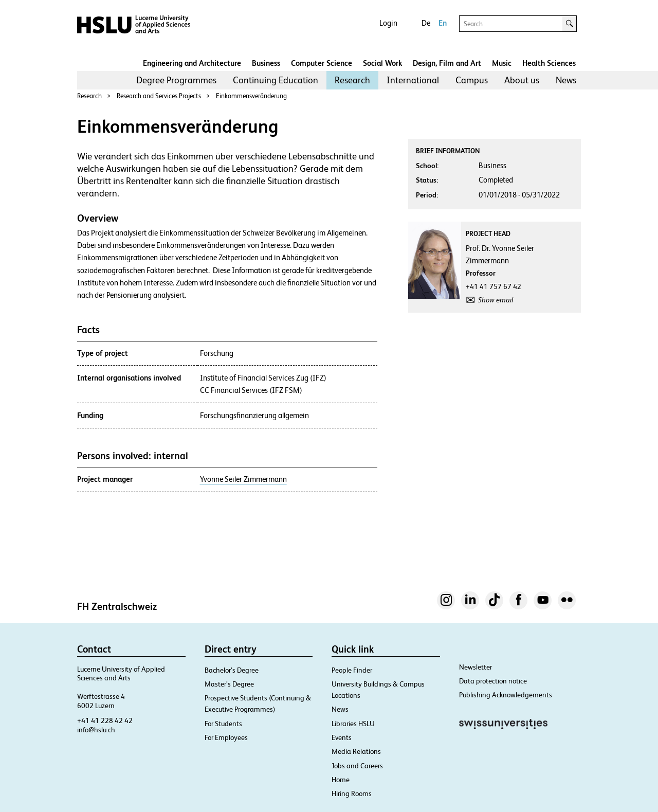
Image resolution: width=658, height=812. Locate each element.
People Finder (352, 670)
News (566, 80)
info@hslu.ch (96, 730)
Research (352, 80)
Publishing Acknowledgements (506, 695)
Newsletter (476, 667)
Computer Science (322, 63)
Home (341, 780)
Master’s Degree (229, 684)
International (413, 80)
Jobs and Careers (357, 766)
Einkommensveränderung (251, 96)
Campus (472, 80)
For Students (223, 724)
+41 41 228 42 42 (105, 720)
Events (342, 737)
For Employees (226, 737)
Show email (496, 300)
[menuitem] (176, 80)
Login (388, 23)
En (443, 23)
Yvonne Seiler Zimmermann (243, 479)
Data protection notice (493, 681)
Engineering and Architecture (192, 63)
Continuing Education (276, 80)
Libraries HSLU (353, 724)
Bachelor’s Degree (232, 670)
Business (266, 63)
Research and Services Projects (159, 96)
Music (502, 63)
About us (522, 80)
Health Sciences (549, 63)
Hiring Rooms (352, 793)
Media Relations (356, 751)
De (426, 23)
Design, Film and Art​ (447, 63)
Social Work (382, 63)
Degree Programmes (176, 80)
